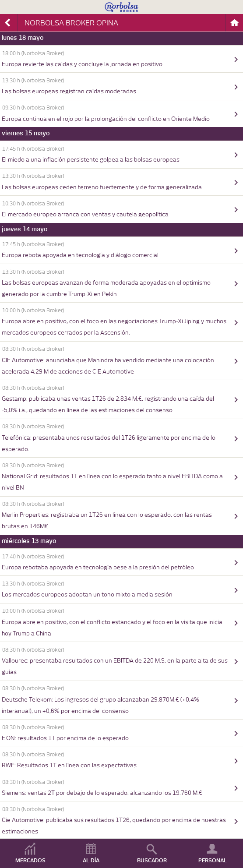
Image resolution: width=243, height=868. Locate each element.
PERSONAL (213, 861)
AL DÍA (91, 861)
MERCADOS (30, 861)
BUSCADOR (152, 861)
